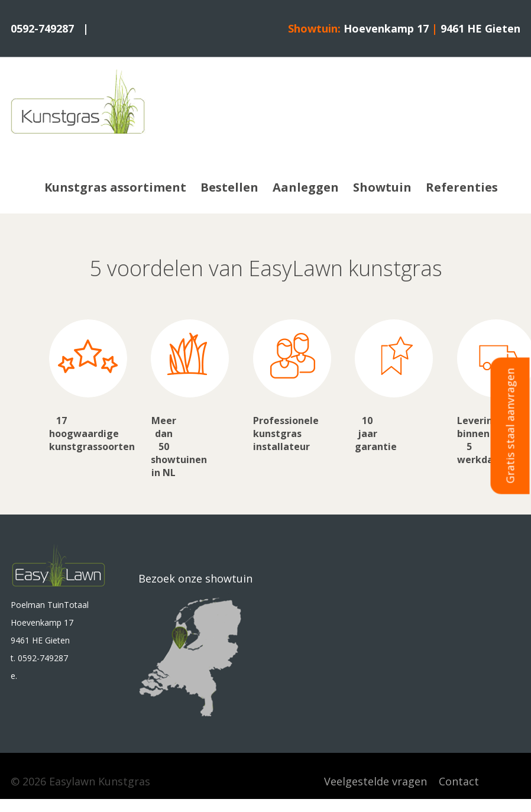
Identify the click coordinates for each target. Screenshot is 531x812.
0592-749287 (42, 28)
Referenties (462, 187)
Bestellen (229, 187)
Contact (459, 781)
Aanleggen (306, 187)
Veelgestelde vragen (375, 781)
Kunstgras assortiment (115, 187)
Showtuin (382, 187)
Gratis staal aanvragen (510, 426)
